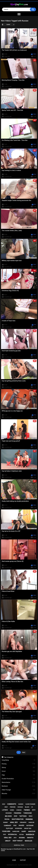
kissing (22, 838)
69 (32, 807)
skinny (5, 822)
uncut (8, 841)
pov (15, 826)
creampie (23, 822)
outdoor (30, 826)
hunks (12, 810)
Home (14, 860)
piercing (13, 807)
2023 (4, 834)
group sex (28, 828)
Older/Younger (19, 790)
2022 (4, 804)
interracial (13, 834)
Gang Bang (19, 760)
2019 (34, 810)
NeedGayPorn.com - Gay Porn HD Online (18, 865)
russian (20, 807)
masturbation (18, 819)
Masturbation (19, 782)
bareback (30, 835)
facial (7, 819)
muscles (28, 841)
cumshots (12, 804)
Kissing (19, 764)
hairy (24, 831)
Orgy (19, 775)
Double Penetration (19, 779)
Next (24, 752)
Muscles (19, 794)
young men (6, 831)
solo (31, 816)
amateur (32, 831)
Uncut (19, 771)
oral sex (8, 838)
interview (18, 828)
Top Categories (9, 757)
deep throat (18, 841)
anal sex (14, 822)
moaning (9, 813)
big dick (8, 816)
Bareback (19, 786)
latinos (5, 810)
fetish (21, 835)
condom (19, 810)
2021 (15, 838)
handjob (31, 822)
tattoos (23, 816)
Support (23, 860)
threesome (28, 813)
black (27, 807)
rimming (29, 819)
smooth (30, 838)
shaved (21, 825)
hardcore (16, 831)
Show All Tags (19, 845)
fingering (18, 813)
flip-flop (9, 828)
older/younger (30, 804)
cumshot (7, 826)
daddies (21, 804)
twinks (27, 810)
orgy (6, 807)
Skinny (19, 768)
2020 (16, 816)
